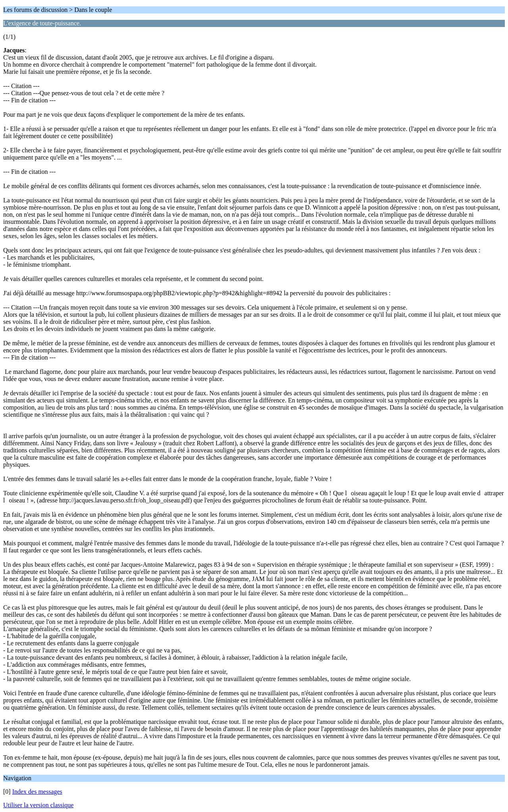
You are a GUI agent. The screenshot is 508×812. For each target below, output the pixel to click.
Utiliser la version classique (38, 805)
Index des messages (37, 792)
